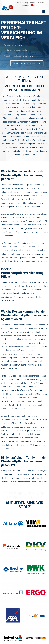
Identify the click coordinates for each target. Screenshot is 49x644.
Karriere (41, 3)
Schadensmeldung (28, 5)
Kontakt (33, 3)
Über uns (19, 3)
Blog (27, 3)
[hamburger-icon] (44, 12)
